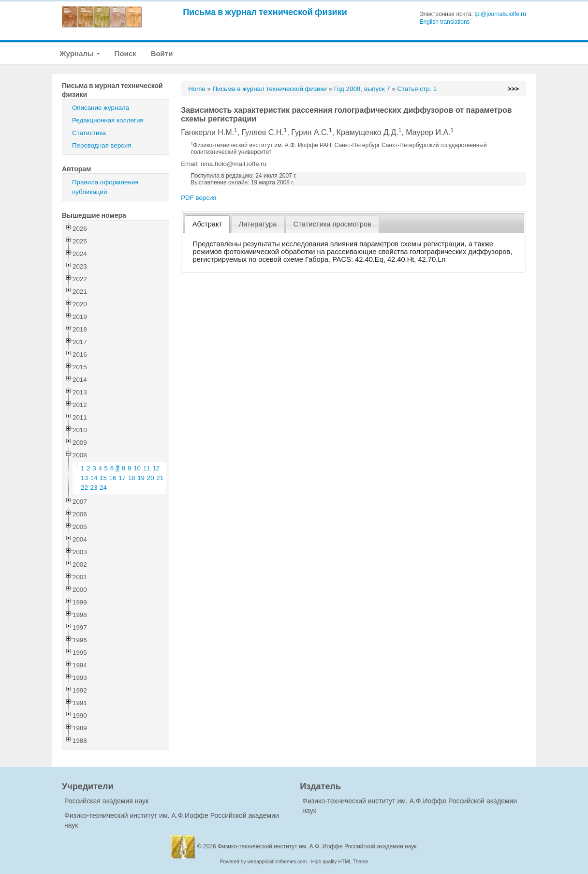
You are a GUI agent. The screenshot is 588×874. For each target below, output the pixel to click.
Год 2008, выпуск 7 (362, 89)
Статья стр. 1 (417, 89)
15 (103, 478)
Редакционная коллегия (108, 120)
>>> (513, 89)
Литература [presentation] (258, 224)
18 (132, 478)
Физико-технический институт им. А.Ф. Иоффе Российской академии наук (317, 846)
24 (103, 488)
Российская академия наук (106, 801)
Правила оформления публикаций (105, 187)
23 (94, 488)
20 (151, 478)
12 (156, 468)
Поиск (125, 53)
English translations (445, 22)
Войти (162, 53)
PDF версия (198, 198)
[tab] (207, 224)
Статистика (89, 133)
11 (147, 468)
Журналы (80, 53)
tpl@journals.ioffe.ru (500, 14)
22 (84, 488)
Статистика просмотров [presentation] (332, 224)
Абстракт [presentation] (207, 224)
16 (113, 478)
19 (141, 478)
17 (122, 478)
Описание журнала (101, 108)
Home (197, 89)
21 (160, 478)
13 (84, 478)
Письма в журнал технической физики (265, 12)
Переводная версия (102, 145)
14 (94, 478)
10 (137, 468)
